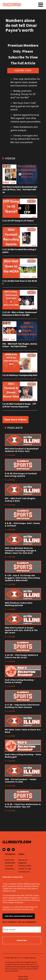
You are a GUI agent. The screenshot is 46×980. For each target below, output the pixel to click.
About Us (23, 860)
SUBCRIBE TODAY (23, 71)
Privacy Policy (25, 866)
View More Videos (16, 420)
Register (22, 863)
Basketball (10, 863)
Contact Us (24, 872)
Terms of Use (25, 869)
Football (9, 866)
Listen (11, 455)
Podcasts (10, 869)
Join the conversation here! (19, 916)
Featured (9, 860)
